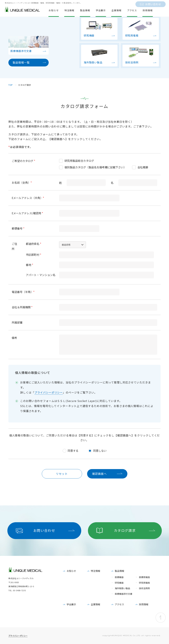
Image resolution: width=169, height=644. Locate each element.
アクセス (119, 604)
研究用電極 (144, 583)
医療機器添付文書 (124, 594)
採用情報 (144, 604)
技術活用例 (144, 588)
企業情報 (95, 604)
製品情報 (119, 571)
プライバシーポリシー (49, 392)
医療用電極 (144, 577)
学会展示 (71, 604)
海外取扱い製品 (122, 588)
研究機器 (119, 583)
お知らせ (71, 571)
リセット (62, 474)
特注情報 (95, 571)
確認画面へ (100, 474)
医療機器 (119, 577)
